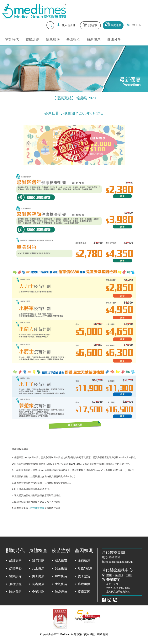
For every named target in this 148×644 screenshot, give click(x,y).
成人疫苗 (61, 560)
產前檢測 (84, 560)
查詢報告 (116, 25)
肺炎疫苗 (61, 592)
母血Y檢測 (85, 568)
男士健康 (38, 576)
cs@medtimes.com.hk (121, 562)
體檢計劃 (32, 39)
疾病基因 (84, 592)
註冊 (72, 25)
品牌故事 (15, 560)
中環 (109, 575)
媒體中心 (15, 568)
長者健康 (38, 584)
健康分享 (114, 39)
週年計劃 (38, 560)
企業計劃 (38, 592)
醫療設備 (15, 576)
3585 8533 (114, 558)
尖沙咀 (119, 575)
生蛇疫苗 (61, 584)
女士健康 (38, 568)
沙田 (129, 575)
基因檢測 (73, 39)
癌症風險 (84, 584)
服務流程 (15, 584)
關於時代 (12, 39)
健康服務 (53, 39)
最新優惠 (94, 39)
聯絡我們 (15, 592)
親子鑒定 (84, 576)
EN (139, 25)
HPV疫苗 (61, 576)
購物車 (93, 25)
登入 (64, 25)
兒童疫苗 (61, 568)
